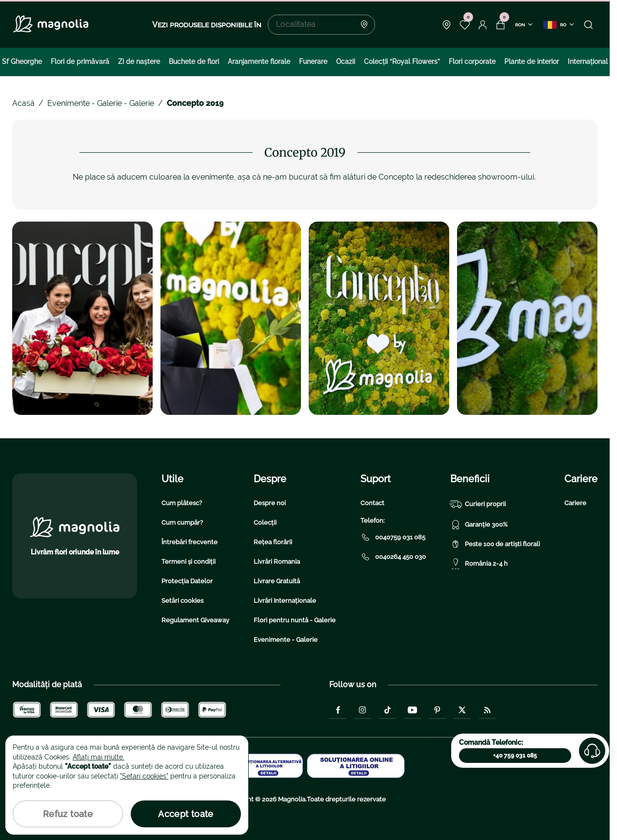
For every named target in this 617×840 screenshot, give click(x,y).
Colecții (265, 522)
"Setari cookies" (144, 776)
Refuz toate (68, 814)
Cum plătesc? (182, 503)
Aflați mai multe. (99, 757)
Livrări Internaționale (285, 601)
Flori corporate (472, 61)
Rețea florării (273, 542)
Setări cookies (182, 601)
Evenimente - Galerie (286, 640)
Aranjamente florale (259, 61)
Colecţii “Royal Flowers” (402, 61)
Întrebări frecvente (189, 542)
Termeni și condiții (189, 562)
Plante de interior (532, 61)
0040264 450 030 (393, 557)
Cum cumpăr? (182, 522)
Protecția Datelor (187, 581)
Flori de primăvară (80, 61)
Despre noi (270, 503)
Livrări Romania (277, 562)
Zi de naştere (139, 61)
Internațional (588, 61)
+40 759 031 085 (515, 756)
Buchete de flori (194, 61)
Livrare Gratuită (277, 581)
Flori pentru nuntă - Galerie (295, 620)
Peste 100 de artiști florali (495, 544)
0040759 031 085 (393, 537)
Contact (372, 503)
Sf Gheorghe (22, 61)
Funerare (313, 61)
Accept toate (186, 814)
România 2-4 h (479, 564)
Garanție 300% (479, 525)
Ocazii (346, 61)
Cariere (575, 503)
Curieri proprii (478, 504)
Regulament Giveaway (195, 620)
